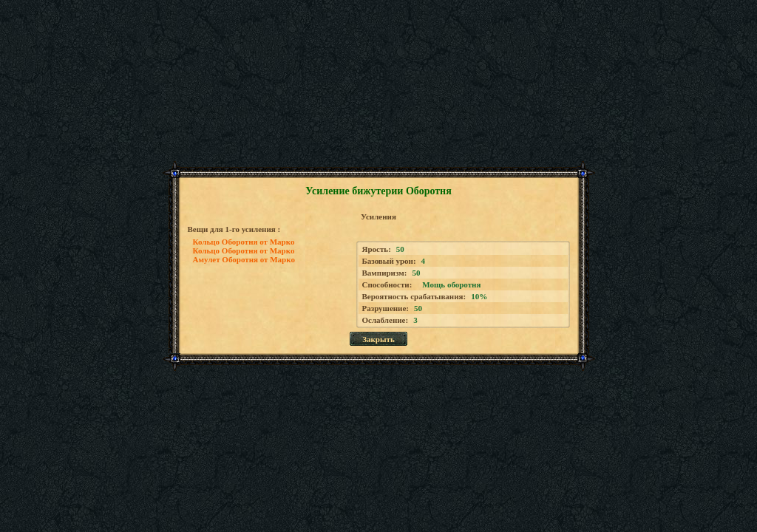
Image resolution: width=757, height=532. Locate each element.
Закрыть (378, 339)
